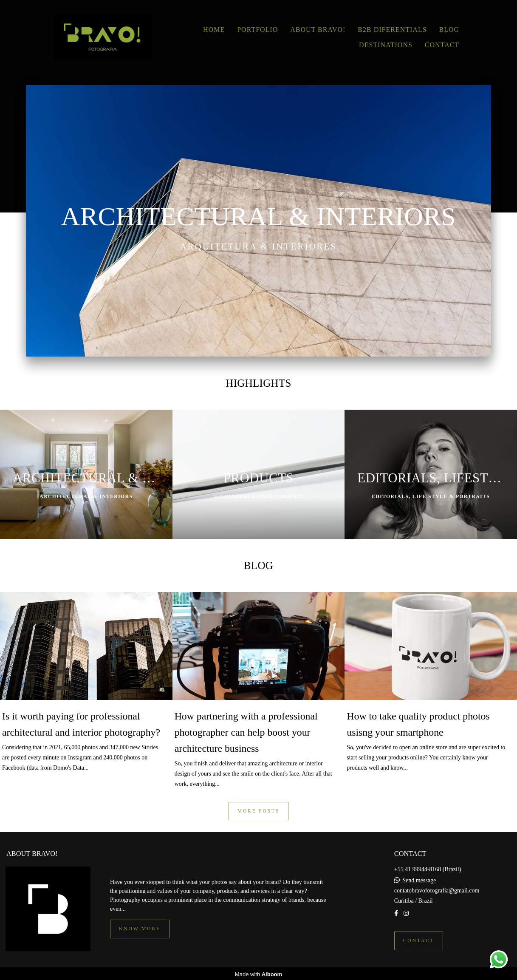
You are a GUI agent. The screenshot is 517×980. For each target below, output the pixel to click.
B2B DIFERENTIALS (392, 30)
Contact (419, 939)
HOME (214, 30)
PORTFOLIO (257, 30)
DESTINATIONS (386, 45)
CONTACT (442, 45)
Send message (419, 879)
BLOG (449, 30)
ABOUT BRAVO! (318, 30)
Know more (140, 928)
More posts (259, 811)
